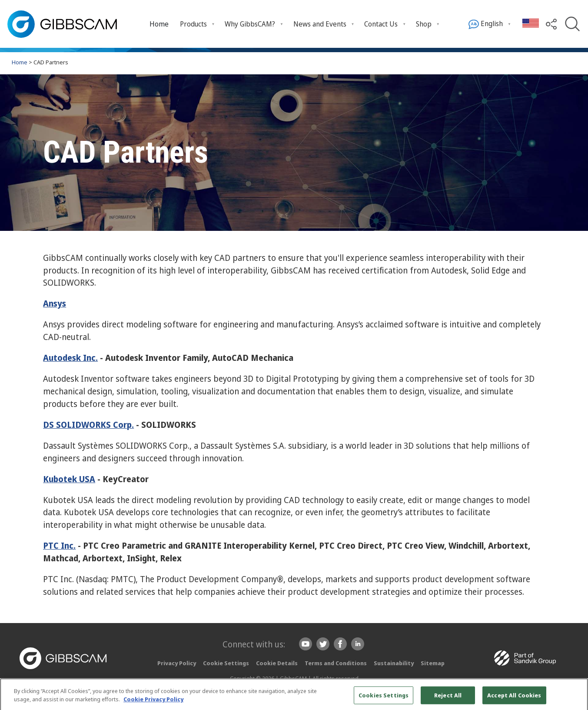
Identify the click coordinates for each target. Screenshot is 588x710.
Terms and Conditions (336, 663)
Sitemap (433, 663)
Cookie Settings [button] (226, 663)
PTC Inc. (59, 545)
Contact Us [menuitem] (381, 24)
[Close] (574, 698)
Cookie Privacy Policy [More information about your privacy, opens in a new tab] (153, 703)
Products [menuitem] (193, 24)
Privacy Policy (177, 663)
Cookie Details (277, 663)
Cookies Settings (384, 699)
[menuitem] (159, 24)
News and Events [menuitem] (320, 24)
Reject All (448, 699)
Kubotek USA (69, 479)
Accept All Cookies (514, 699)
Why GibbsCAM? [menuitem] (250, 24)
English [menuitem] (486, 24)
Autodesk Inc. (70, 358)
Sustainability (394, 663)
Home (159, 24)
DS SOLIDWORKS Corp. (88, 425)
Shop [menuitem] (424, 24)
